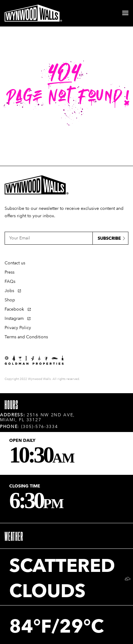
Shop (10, 300)
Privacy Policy (18, 328)
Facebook (14, 309)
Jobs (9, 291)
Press (10, 272)
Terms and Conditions (26, 337)
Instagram (14, 318)
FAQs (10, 281)
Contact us (15, 263)
